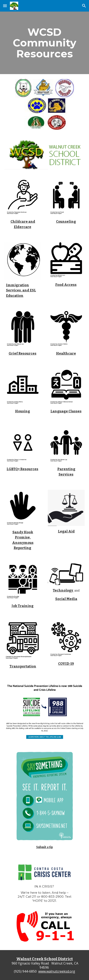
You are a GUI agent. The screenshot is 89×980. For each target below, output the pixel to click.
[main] (45, 43)
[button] (5, 6)
